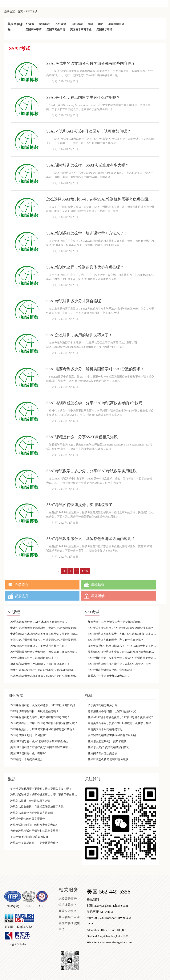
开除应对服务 (68, 911)
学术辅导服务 (68, 905)
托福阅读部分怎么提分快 (103, 753)
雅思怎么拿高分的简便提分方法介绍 (32, 813)
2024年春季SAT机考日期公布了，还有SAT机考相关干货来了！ (122, 646)
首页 (20, 12)
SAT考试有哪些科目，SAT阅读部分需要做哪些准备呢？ (121, 628)
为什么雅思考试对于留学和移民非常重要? (35, 831)
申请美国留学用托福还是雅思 (105, 729)
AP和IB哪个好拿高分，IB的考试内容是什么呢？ (39, 646)
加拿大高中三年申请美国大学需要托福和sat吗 (115, 622)
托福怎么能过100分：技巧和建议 (107, 741)
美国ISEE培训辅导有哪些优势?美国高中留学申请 (39, 747)
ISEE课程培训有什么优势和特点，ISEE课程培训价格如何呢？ (44, 705)
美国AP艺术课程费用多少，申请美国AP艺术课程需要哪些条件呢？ (44, 640)
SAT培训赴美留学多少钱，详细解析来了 (112, 670)
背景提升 (22, 596)
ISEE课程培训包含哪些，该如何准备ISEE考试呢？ (40, 717)
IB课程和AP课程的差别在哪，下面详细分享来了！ (40, 664)
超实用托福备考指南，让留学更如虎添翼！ (113, 711)
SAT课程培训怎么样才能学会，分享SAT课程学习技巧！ (121, 664)
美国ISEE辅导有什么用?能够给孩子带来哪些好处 (39, 741)
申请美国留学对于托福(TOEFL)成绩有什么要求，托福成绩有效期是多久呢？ (122, 723)
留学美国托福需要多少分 (103, 705)
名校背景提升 (68, 899)
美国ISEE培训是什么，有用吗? (28, 753)
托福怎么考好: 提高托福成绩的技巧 (109, 747)
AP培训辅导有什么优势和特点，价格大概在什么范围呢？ (44, 652)
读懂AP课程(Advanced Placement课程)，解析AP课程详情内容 (44, 670)
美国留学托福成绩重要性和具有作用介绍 (112, 735)
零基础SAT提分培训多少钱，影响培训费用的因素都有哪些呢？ (122, 652)
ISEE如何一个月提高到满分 (26, 759)
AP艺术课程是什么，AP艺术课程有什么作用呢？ (39, 622)
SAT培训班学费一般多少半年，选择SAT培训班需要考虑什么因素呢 (122, 658)
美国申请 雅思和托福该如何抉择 (29, 837)
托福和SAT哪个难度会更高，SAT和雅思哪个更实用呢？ (121, 717)
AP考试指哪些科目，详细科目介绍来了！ (35, 658)
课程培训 (98, 585)
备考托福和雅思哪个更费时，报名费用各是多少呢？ (41, 789)
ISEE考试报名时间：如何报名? (28, 735)
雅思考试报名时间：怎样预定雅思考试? (34, 825)
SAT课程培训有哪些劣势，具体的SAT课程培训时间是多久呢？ (122, 634)
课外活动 (98, 596)
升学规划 (22, 585)
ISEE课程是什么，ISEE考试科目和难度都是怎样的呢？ (43, 729)
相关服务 (68, 890)
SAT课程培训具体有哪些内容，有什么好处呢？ (116, 640)
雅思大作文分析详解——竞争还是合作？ (34, 843)
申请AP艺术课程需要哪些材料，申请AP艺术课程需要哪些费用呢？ (44, 628)
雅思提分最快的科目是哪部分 (28, 819)
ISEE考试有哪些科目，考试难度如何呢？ (34, 711)
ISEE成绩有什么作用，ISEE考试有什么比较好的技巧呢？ (44, 723)
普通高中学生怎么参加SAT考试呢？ (109, 676)
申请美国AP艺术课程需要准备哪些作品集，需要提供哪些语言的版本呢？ (44, 634)
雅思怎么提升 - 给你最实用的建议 (30, 801)
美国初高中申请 (69, 917)
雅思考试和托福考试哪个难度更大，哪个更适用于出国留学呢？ (44, 795)
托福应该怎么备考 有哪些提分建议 (108, 759)
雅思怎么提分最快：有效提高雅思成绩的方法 (37, 807)
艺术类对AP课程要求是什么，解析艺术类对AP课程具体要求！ (44, 676)
